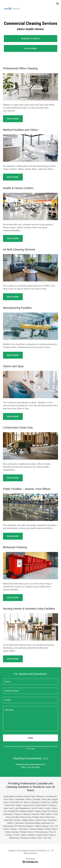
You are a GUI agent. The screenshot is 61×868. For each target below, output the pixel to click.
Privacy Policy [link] (44, 746)
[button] (58, 3)
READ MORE (13, 119)
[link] (12, 3)
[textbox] (30, 682)
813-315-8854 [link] (34, 767)
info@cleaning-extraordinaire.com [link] (30, 764)
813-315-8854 (30, 48)
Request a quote (30, 39)
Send (31, 738)
